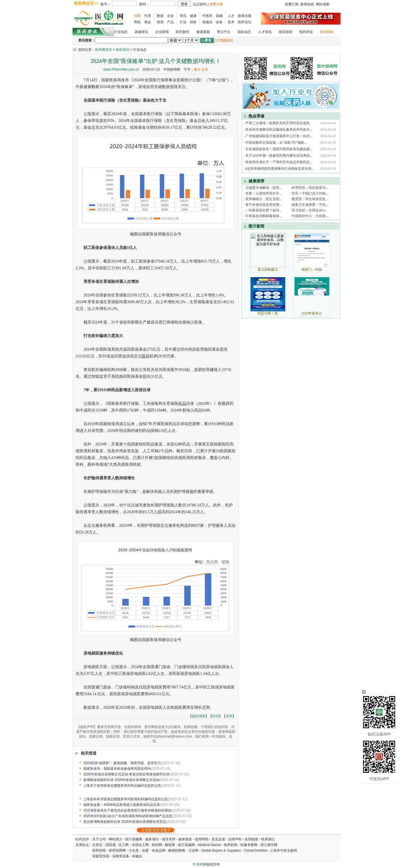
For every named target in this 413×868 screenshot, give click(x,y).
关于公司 (99, 839)
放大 (197, 69)
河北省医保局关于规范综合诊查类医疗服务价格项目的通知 (127, 810)
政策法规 (245, 16)
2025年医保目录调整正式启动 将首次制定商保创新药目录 (126, 774)
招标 (193, 22)
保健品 (207, 22)
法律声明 (235, 839)
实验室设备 (121, 856)
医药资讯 (123, 50)
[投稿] (228, 40)
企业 (170, 16)
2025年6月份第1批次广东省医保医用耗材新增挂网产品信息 (128, 816)
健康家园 (203, 32)
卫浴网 (194, 850)
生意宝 (97, 845)
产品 (170, 22)
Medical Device (209, 845)
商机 (137, 22)
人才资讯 (265, 32)
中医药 (207, 16)
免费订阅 (292, 4)
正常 (205, 69)
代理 (148, 16)
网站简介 (116, 839)
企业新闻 (162, 32)
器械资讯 (141, 32)
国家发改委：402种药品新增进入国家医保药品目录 (122, 805)
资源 (160, 22)
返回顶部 (199, 716)
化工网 (124, 845)
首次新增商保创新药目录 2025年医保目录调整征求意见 (125, 822)
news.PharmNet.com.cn (121, 69)
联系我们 (268, 839)
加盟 (146, 850)
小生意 (134, 850)
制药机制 (231, 845)
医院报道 (285, 32)
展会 (148, 22)
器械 (219, 16)
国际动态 (244, 32)
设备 (219, 22)
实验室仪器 (101, 856)
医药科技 (306, 32)
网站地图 (323, 4)
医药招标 (327, 32)
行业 (183, 22)
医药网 (201, 864)
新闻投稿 (307, 4)
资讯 (183, 16)
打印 (216, 716)
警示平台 (224, 32)
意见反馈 (218, 839)
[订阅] (220, 40)
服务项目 (152, 839)
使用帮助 (202, 839)
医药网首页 (104, 50)
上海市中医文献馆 (284, 850)
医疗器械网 (134, 839)
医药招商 (99, 850)
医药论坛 (245, 22)
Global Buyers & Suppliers (221, 850)
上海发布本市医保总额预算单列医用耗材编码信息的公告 (126, 799)
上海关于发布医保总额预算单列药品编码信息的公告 (122, 786)
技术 (231, 22)
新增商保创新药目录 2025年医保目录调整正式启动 (121, 780)
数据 (160, 16)
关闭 (229, 716)
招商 (137, 16)
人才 (231, 16)
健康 (193, 16)
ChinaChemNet (255, 850)
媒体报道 (185, 839)
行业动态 (121, 32)
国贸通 (111, 845)
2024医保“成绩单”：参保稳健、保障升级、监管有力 (122, 763)
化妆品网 (159, 850)
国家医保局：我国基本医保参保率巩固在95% (117, 769)
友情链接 (251, 839)
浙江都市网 (269, 845)
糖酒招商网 (177, 850)
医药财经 (183, 32)
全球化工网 (140, 845)
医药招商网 (117, 850)
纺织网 (157, 845)
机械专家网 (249, 845)
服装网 (170, 845)
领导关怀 (169, 839)
